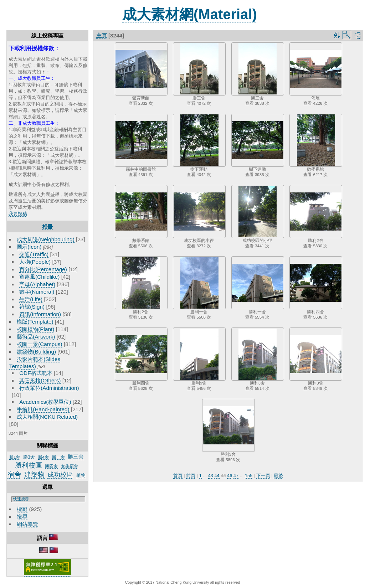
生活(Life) (31, 299)
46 (230, 476)
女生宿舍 (70, 466)
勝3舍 (29, 457)
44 (217, 476)
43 (211, 476)
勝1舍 (15, 457)
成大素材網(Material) (190, 14)
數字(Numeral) (37, 292)
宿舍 (14, 474)
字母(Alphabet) (37, 284)
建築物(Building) (36, 352)
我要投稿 (18, 214)
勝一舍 (58, 457)
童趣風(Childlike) (39, 277)
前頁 (191, 476)
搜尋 (22, 517)
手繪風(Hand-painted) (43, 409)
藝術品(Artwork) (36, 337)
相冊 (47, 226)
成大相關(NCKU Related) (47, 417)
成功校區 (60, 475)
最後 (278, 476)
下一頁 (263, 476)
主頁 (102, 35)
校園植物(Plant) (35, 329)
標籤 (22, 509)
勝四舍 (51, 466)
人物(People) (35, 262)
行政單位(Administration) (49, 388)
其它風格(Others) (40, 380)
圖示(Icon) (29, 247)
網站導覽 (27, 524)
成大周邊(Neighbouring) (46, 239)
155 (249, 476)
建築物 (34, 474)
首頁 (178, 476)
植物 (81, 475)
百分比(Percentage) (43, 269)
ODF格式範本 (36, 373)
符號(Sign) (32, 307)
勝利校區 (29, 465)
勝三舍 (76, 457)
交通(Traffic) (34, 254)
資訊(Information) (40, 314)
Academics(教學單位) (45, 402)
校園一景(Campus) (39, 344)
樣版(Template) (35, 322)
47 (236, 476)
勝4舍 (43, 457)
